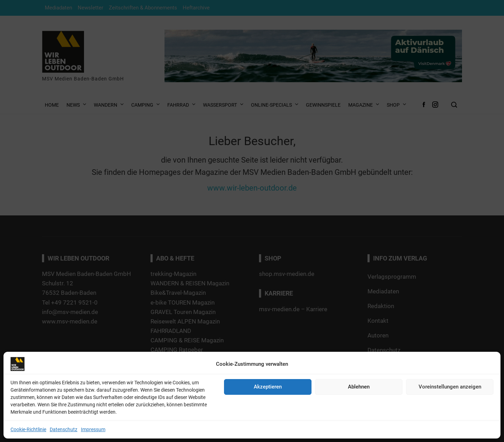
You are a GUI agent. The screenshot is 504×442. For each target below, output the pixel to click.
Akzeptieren (268, 387)
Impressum (93, 429)
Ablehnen (359, 387)
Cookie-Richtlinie (28, 429)
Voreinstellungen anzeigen (450, 387)
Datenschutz (64, 429)
